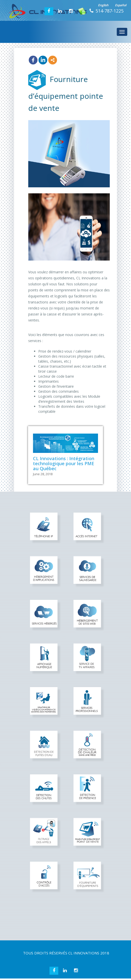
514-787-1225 (109, 11)
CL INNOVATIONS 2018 (89, 953)
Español (121, 5)
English (103, 5)
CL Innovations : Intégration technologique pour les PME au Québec (64, 463)
